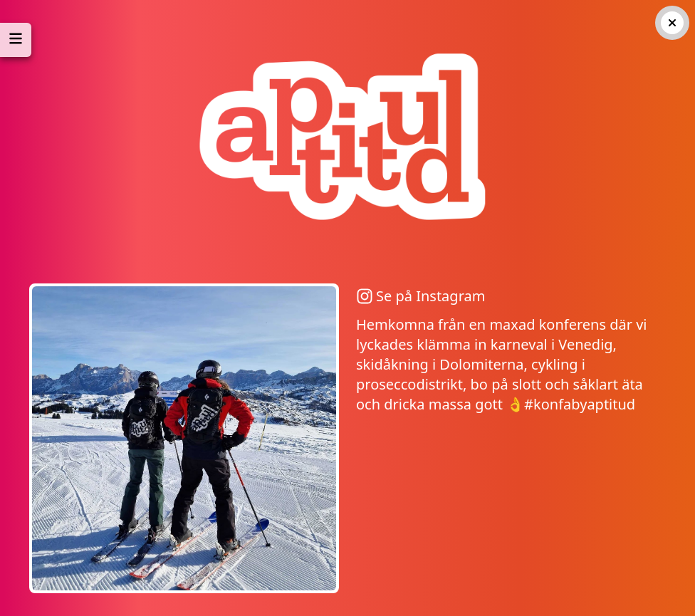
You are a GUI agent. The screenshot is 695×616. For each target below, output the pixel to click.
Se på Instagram (420, 296)
